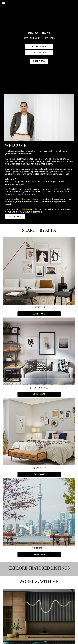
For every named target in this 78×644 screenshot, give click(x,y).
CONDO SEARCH (39, 53)
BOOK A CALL (39, 61)
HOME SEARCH (39, 46)
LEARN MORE (15, 217)
